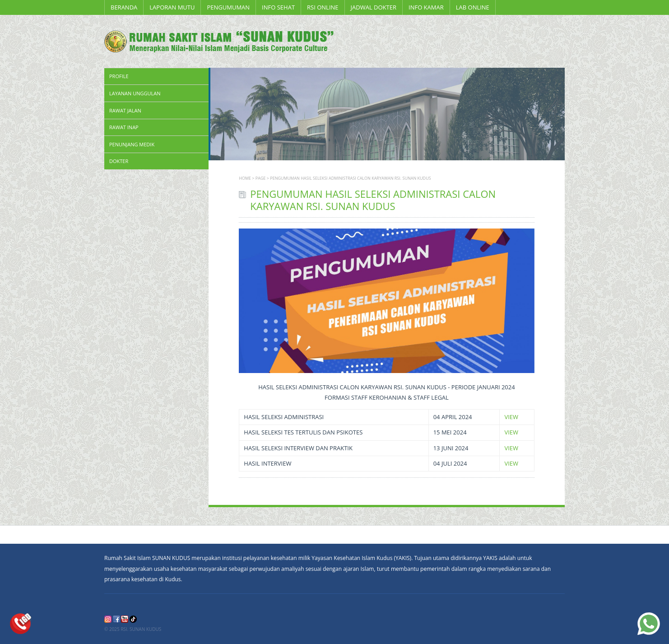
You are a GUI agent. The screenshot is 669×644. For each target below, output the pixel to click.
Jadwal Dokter (374, 7)
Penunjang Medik (132, 144)
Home (245, 178)
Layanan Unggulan (135, 93)
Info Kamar (426, 7)
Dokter (119, 161)
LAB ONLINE (473, 7)
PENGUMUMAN (228, 7)
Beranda (124, 7)
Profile (119, 76)
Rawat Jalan (125, 110)
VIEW (511, 417)
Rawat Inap (124, 127)
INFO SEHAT (278, 7)
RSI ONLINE (323, 7)
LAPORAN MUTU (172, 7)
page (261, 178)
